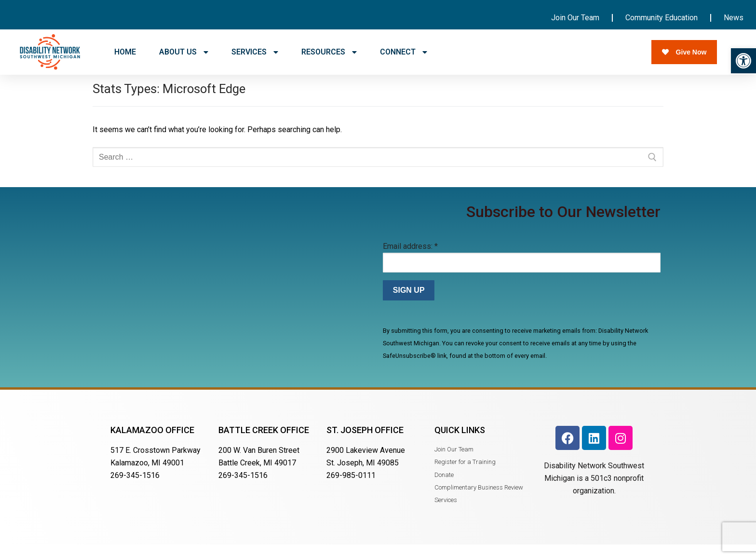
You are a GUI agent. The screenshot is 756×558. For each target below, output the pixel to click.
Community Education (661, 18)
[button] (743, 61)
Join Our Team (575, 18)
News (734, 18)
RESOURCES (329, 52)
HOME (125, 52)
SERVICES (255, 52)
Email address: (410, 260)
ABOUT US (184, 52)
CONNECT (404, 52)
